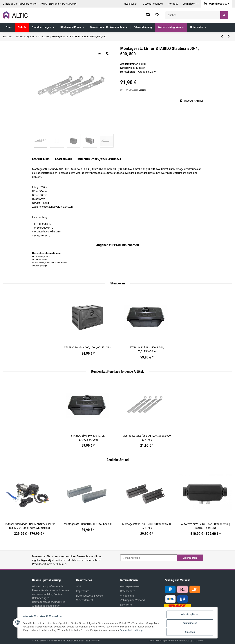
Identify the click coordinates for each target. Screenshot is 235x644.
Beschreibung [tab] (41, 159)
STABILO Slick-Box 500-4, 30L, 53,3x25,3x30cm (147, 349)
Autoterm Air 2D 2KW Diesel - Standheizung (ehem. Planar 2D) (206, 526)
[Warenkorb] (217, 4)
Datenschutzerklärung (90, 556)
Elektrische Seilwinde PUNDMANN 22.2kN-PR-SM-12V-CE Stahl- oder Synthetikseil (29, 526)
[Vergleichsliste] (148, 15)
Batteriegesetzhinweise (89, 596)
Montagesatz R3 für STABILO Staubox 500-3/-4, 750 (147, 526)
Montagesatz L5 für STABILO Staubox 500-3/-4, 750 (147, 438)
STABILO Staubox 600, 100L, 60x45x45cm (88, 347)
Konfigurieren (193, 623)
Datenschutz (128, 591)
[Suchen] (193, 15)
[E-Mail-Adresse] (149, 558)
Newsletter (126, 605)
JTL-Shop (198, 641)
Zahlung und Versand (132, 600)
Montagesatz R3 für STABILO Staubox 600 (88, 524)
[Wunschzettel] (157, 15)
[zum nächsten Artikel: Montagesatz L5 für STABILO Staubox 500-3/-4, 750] (229, 37)
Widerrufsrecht (85, 600)
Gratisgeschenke (130, 586)
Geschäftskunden (153, 4)
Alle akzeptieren (192, 614)
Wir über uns (127, 596)
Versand (143, 90)
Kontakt (173, 4)
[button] (191, 4)
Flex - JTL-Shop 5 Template (164, 641)
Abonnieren (190, 558)
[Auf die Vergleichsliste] (100, 53)
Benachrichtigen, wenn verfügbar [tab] (99, 159)
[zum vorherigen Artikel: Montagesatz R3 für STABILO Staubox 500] (222, 37)
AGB (79, 586)
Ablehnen (193, 632)
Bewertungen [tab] (64, 159)
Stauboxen (139, 68)
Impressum (83, 591)
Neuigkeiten (131, 4)
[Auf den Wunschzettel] (108, 53)
